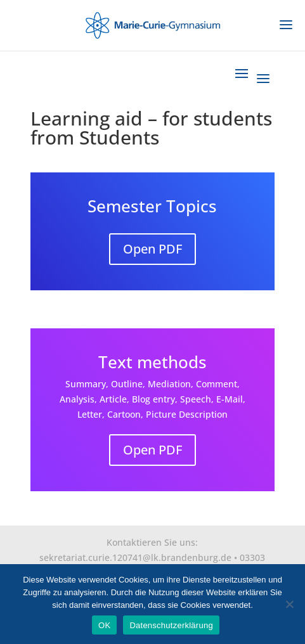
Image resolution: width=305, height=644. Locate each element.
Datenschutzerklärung (171, 625)
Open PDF (152, 249)
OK (104, 625)
